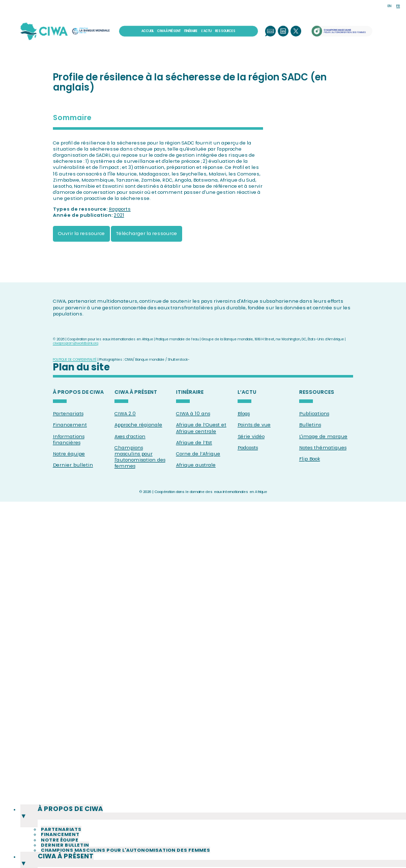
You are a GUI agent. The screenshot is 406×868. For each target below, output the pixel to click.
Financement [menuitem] (60, 850)
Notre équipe (69, 454)
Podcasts (248, 447)
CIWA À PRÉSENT (169, 31)
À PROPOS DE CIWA (78, 393)
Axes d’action (130, 436)
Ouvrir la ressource (81, 233)
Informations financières (69, 439)
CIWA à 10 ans (193, 413)
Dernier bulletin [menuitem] (65, 861)
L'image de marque (323, 436)
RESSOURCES (225, 31)
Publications (314, 413)
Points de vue (254, 425)
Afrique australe (196, 465)
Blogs (244, 413)
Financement (70, 425)
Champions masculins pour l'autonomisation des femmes (140, 457)
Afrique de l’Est (194, 442)
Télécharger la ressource (147, 233)
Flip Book (310, 459)
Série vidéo (251, 436)
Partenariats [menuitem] (61, 845)
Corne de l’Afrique (198, 454)
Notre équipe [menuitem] (60, 856)
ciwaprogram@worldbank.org (76, 343)
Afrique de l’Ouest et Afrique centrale (201, 428)
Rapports (120, 209)
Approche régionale (138, 425)
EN (389, 6)
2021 (119, 215)
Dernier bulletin (73, 465)
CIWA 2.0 (125, 413)
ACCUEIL (148, 31)
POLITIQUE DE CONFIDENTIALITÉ (75, 359)
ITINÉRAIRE (191, 31)
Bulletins (310, 425)
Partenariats (68, 413)
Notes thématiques (323, 447)
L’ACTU (207, 31)
